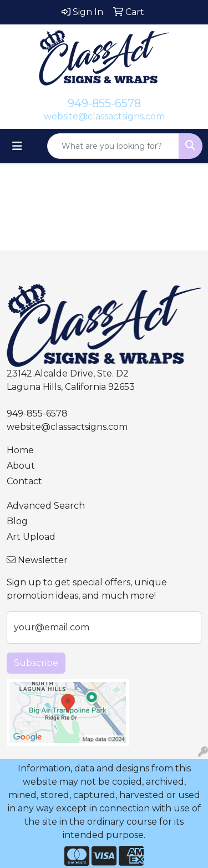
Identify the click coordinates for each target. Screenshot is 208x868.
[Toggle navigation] (17, 146)
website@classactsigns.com (104, 116)
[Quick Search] (113, 146)
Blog (17, 521)
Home (20, 450)
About (21, 466)
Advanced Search (46, 506)
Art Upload (31, 537)
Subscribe (36, 663)
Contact (24, 481)
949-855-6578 (104, 103)
